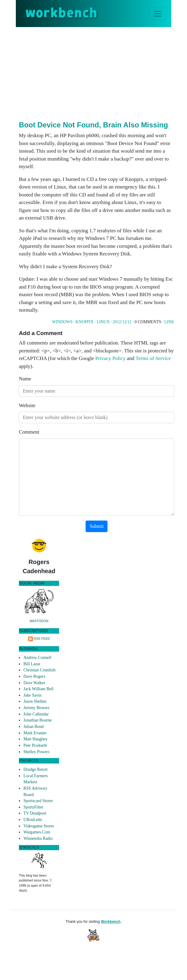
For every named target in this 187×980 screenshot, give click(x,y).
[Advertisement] (103, 73)
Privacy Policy (111, 358)
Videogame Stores (39, 826)
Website (27, 405)
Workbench (111, 922)
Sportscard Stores (38, 801)
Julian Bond (34, 727)
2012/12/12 (122, 322)
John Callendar (36, 714)
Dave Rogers (34, 676)
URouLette (33, 820)
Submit (97, 526)
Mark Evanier (35, 733)
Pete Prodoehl (35, 745)
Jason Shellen (35, 701)
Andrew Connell (37, 658)
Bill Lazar (32, 664)
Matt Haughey (35, 739)
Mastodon (39, 621)
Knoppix (85, 322)
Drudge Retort (35, 769)
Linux (103, 322)
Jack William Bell (39, 689)
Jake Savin (32, 695)
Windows (62, 322)
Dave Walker (34, 683)
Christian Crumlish (39, 670)
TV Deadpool (35, 813)
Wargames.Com (37, 832)
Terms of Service (153, 358)
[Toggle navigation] (158, 14)
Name (25, 379)
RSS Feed (42, 639)
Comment (29, 432)
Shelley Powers (36, 752)
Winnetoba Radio (38, 838)
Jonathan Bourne (38, 720)
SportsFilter (33, 807)
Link (169, 322)
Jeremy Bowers (36, 708)
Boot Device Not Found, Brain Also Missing (94, 125)
